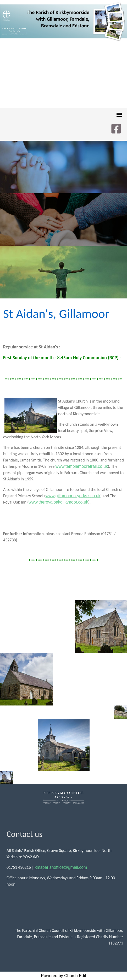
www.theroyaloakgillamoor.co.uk (58, 502)
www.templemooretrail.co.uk (82, 466)
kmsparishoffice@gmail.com (61, 867)
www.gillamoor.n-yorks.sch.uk (73, 496)
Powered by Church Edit (63, 976)
